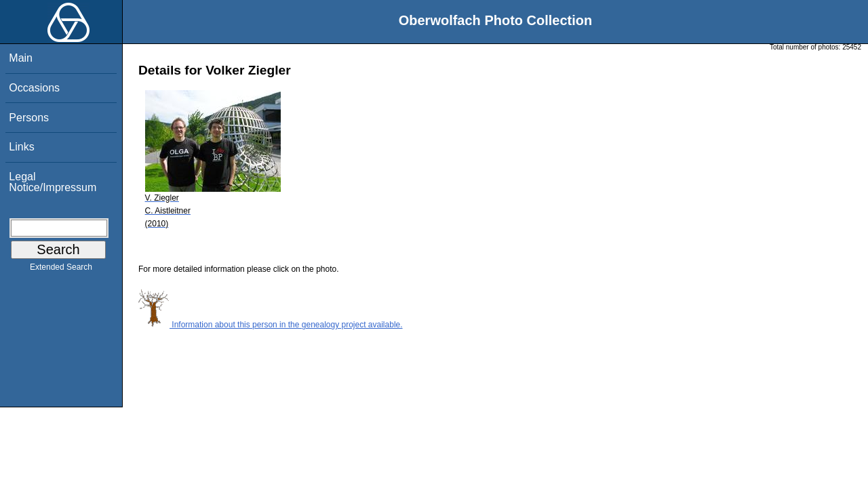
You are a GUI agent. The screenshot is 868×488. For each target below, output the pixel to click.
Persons (29, 118)
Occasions (34, 88)
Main (21, 58)
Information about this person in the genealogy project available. (271, 325)
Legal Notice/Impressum (53, 182)
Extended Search (61, 270)
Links (21, 147)
